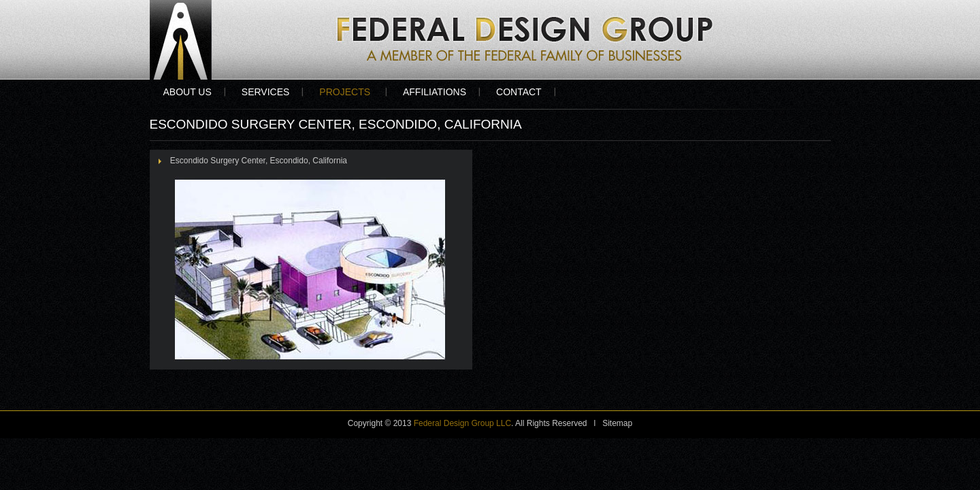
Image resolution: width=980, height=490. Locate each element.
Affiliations (435, 92)
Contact (519, 92)
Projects (346, 92)
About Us (187, 92)
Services (266, 92)
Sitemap (617, 423)
